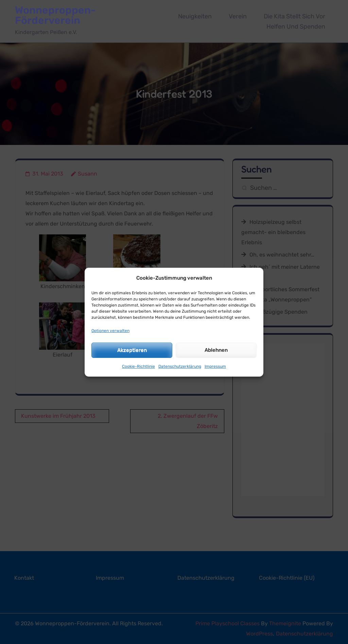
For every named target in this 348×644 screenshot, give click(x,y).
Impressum (215, 366)
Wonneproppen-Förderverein (55, 15)
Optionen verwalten (110, 331)
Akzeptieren (132, 350)
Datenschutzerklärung (180, 366)
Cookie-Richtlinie (138, 366)
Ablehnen (216, 350)
